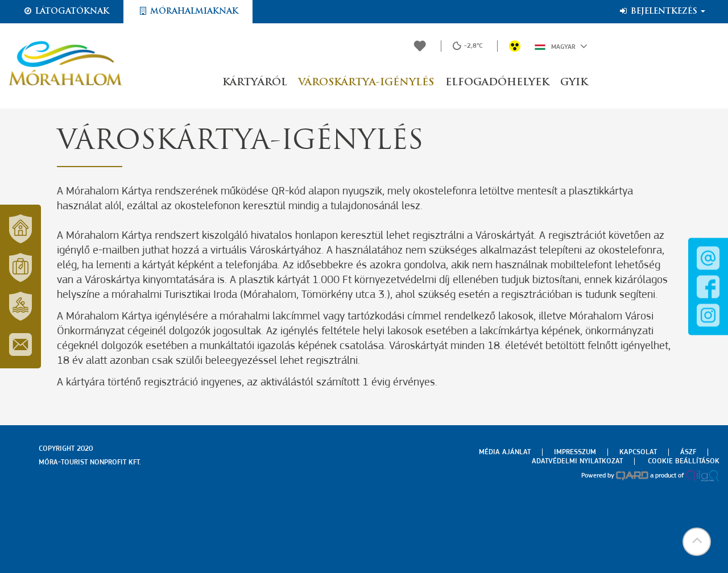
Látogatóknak (66, 11)
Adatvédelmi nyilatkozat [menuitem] (577, 461)
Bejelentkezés (662, 11)
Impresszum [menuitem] (575, 452)
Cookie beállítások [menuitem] (684, 461)
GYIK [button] (574, 83)
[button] (697, 542)
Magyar (561, 46)
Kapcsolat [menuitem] (638, 452)
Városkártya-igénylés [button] (366, 83)
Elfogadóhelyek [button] (497, 83)
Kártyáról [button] (255, 83)
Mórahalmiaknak (188, 11)
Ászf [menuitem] (688, 452)
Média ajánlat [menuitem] (505, 452)
